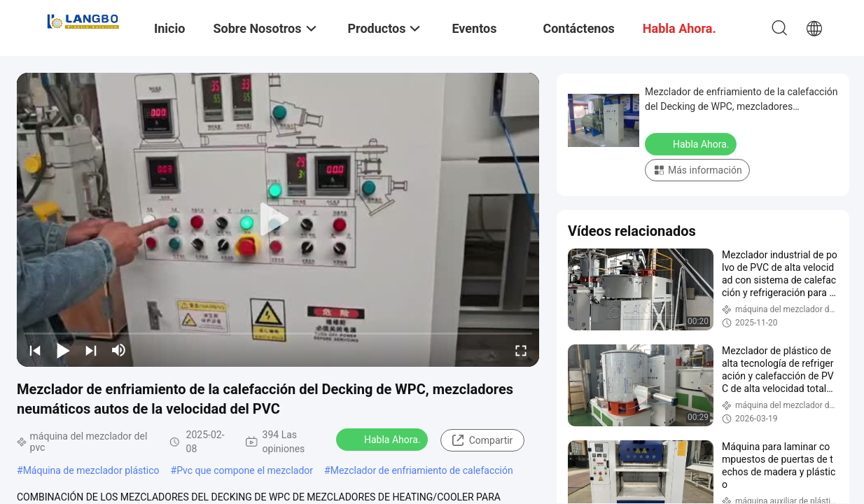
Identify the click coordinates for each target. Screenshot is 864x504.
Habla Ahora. (383, 439)
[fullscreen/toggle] (521, 350)
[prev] (35, 350)
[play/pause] (63, 350)
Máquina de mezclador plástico (91, 470)
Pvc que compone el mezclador (245, 470)
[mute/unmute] (119, 350)
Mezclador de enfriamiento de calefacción (422, 470)
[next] (91, 350)
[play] (278, 220)
